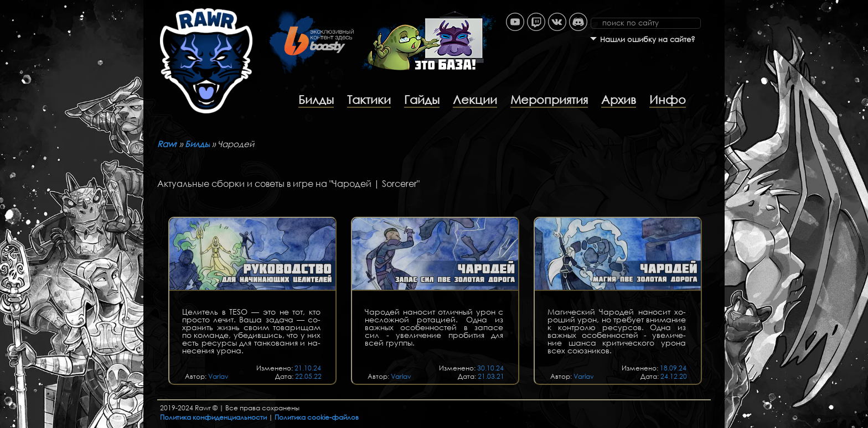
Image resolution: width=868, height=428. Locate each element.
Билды (316, 100)
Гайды (422, 100)
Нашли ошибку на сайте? (648, 40)
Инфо (668, 100)
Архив (619, 100)
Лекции (475, 100)
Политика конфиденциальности (213, 417)
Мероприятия (549, 100)
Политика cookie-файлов (317, 417)
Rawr (167, 144)
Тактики (369, 100)
